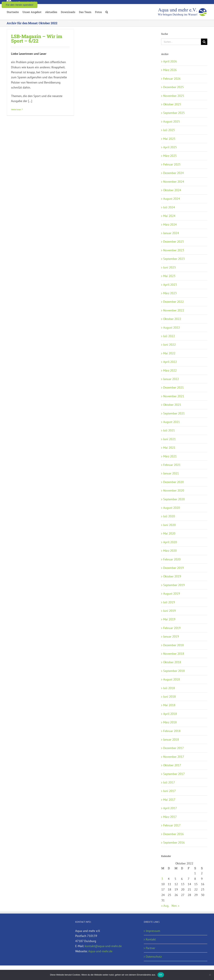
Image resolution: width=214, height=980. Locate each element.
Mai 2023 (169, 276)
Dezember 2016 (173, 834)
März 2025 (170, 156)
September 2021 (174, 413)
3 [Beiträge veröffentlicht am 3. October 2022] (162, 879)
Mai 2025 (169, 139)
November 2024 (174, 182)
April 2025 (170, 147)
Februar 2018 (172, 731)
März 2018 (170, 722)
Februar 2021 (172, 465)
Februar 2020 (172, 559)
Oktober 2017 (172, 765)
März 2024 (170, 225)
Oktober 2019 (172, 576)
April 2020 (170, 542)
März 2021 (170, 456)
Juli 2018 (169, 688)
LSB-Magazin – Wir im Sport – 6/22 (37, 39)
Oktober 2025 (172, 104)
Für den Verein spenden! (20, 5)
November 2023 (174, 250)
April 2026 (170, 61)
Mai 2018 (169, 705)
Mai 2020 (169, 533)
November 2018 (174, 654)
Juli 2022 (169, 336)
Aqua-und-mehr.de (100, 951)
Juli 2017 (169, 782)
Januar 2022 (171, 379)
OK (161, 975)
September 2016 (174, 842)
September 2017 (174, 774)
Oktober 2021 (172, 405)
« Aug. (165, 906)
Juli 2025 (169, 130)
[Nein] (210, 975)
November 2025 (174, 96)
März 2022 (170, 370)
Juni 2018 (169, 697)
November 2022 (174, 310)
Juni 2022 (169, 345)
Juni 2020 (169, 525)
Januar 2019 (171, 636)
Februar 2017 (172, 825)
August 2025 (172, 121)
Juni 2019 (169, 611)
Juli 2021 (169, 430)
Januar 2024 (171, 233)
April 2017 (170, 808)
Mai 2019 (169, 619)
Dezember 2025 (173, 87)
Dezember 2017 (173, 748)
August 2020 (172, 508)
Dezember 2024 (173, 173)
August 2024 (172, 199)
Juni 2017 (169, 791)
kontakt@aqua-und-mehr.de (103, 946)
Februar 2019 (172, 628)
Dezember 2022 (173, 302)
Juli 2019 (169, 602)
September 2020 (174, 499)
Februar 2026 (172, 79)
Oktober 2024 (172, 190)
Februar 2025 (172, 164)
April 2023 (170, 285)
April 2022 (170, 362)
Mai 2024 (169, 216)
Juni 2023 (169, 267)
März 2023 (170, 293)
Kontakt (151, 939)
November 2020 (174, 491)
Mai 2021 (169, 448)
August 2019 (172, 594)
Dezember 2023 (173, 242)
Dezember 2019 (173, 568)
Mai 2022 (169, 353)
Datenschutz (154, 957)
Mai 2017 (169, 800)
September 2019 (174, 585)
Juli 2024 (169, 207)
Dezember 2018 (173, 645)
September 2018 (174, 671)
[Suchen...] (181, 42)
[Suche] (204, 42)
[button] (107, 12)
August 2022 (172, 328)
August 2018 (172, 679)
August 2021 (172, 422)
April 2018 (170, 714)
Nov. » (175, 906)
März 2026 (170, 70)
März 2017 (170, 817)
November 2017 (174, 757)
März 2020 (170, 551)
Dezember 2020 (173, 482)
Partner (150, 948)
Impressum (153, 931)
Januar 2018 (171, 739)
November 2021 (174, 396)
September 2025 (174, 113)
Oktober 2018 (172, 662)
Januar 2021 (171, 473)
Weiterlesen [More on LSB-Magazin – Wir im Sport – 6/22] (16, 109)
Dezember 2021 (173, 387)
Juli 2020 (169, 516)
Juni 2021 (169, 439)
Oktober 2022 (172, 319)
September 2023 (174, 259)
